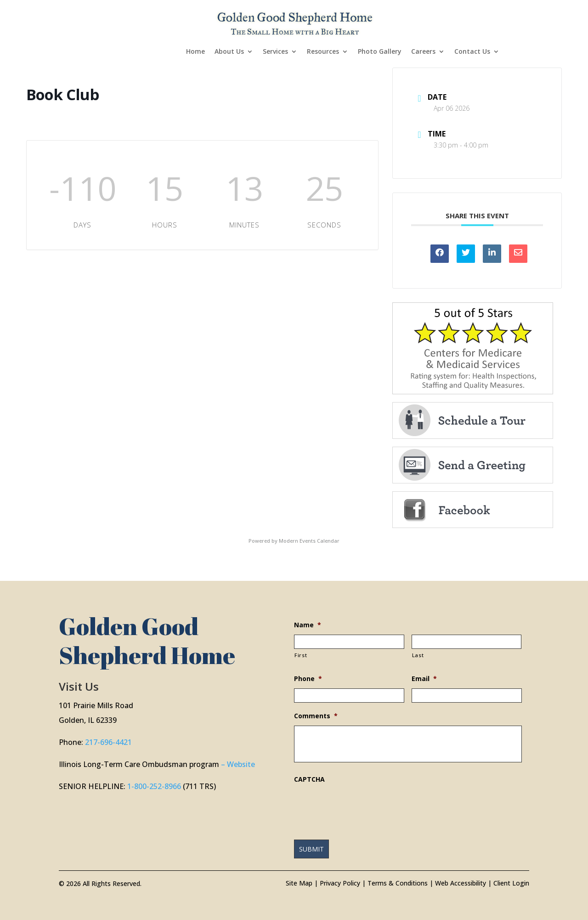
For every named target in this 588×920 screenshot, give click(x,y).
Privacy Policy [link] (340, 883)
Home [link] (195, 52)
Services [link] (275, 52)
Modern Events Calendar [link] (309, 541)
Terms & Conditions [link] (398, 883)
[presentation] (364, 807)
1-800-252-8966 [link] (154, 786)
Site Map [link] (299, 883)
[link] (295, 22)
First (301, 655)
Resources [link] (323, 52)
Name (308, 625)
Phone (308, 679)
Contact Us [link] (472, 52)
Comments (316, 716)
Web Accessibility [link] (461, 883)
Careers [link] (423, 52)
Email (424, 679)
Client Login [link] (511, 883)
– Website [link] (238, 764)
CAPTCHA (309, 779)
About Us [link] (229, 52)
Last (418, 655)
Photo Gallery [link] (380, 52)
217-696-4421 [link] (108, 742)
